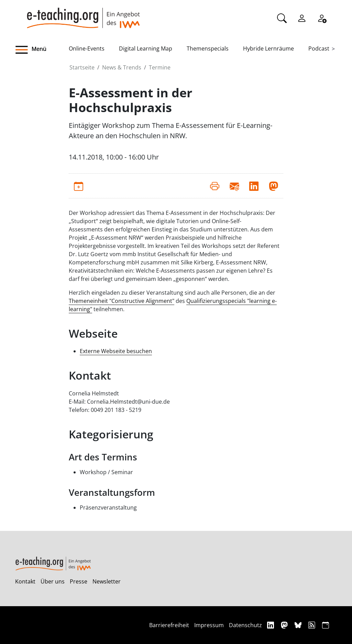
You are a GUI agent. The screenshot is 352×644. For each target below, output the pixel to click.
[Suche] (282, 18)
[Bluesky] (299, 625)
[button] (42, 50)
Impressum (209, 625)
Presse (79, 581)
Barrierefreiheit (169, 625)
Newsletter (107, 581)
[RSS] (313, 625)
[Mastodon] (285, 625)
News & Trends (122, 67)
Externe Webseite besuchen (116, 351)
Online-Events (87, 48)
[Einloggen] (302, 18)
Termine (160, 67)
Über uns (53, 581)
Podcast (319, 48)
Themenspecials (208, 48)
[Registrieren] (322, 18)
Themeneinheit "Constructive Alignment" (122, 301)
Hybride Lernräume (268, 48)
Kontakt (25, 581)
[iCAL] (326, 625)
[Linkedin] (271, 625)
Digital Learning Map (146, 48)
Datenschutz (245, 625)
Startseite (82, 67)
